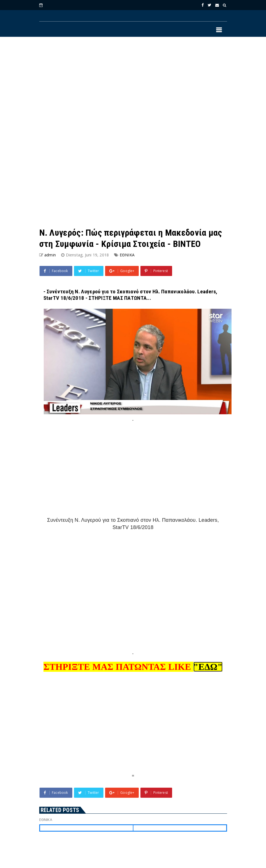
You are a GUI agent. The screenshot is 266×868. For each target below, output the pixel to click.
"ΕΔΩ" (208, 667)
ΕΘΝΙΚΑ (127, 255)
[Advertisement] (133, 87)
